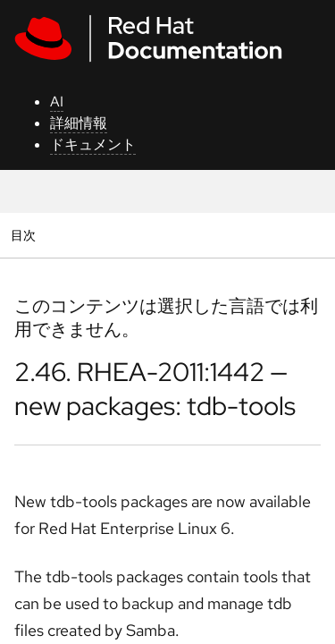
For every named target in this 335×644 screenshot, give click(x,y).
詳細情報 (79, 123)
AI (57, 102)
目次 (25, 235)
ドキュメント (93, 144)
